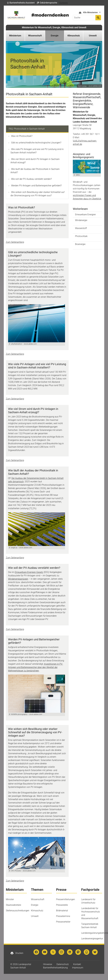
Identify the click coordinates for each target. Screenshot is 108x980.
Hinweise (48, 964)
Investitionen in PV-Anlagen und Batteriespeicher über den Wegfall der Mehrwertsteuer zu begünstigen (36, 667)
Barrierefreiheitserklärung (55, 968)
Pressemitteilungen (66, 899)
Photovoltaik (81, 236)
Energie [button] (55, 36)
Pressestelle (62, 905)
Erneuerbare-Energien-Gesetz (29, 572)
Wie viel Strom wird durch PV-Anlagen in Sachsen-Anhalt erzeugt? (35, 161)
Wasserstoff (81, 228)
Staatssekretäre (13, 905)
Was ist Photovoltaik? (21, 136)
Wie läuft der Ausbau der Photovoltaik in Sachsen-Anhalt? (35, 171)
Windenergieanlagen (18, 579)
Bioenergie (80, 244)
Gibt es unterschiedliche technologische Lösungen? (36, 143)
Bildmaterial (62, 911)
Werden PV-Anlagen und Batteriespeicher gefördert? (36, 186)
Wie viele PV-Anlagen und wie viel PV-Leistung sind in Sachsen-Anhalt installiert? (37, 151)
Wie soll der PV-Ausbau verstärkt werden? (31, 179)
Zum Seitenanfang (15, 242)
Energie (35, 905)
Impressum (78, 968)
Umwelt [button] (93, 36)
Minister (10, 899)
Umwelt (35, 916)
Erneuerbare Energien (85, 215)
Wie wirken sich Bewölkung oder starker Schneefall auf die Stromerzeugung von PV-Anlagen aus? (37, 194)
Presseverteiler (63, 922)
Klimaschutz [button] (74, 36)
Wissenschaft (38, 899)
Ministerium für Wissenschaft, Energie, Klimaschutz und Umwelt (54, 27)
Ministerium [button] (15, 36)
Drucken (17, 953)
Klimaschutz (37, 911)
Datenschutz (63, 964)
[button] (21, 3)
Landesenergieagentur (92, 939)
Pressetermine (63, 916)
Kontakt (77, 964)
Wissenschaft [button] (35, 36)
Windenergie (81, 220)
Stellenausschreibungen (18, 911)
